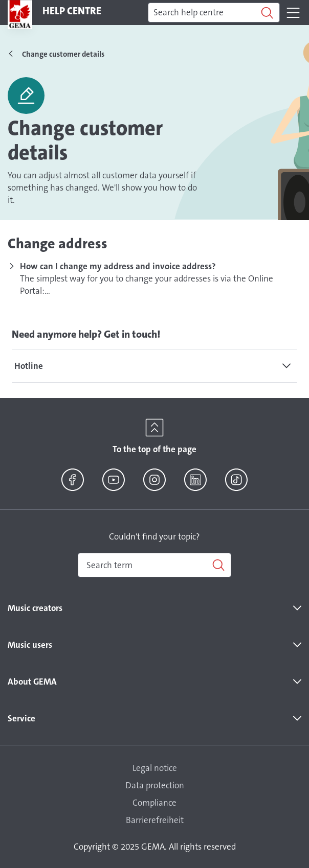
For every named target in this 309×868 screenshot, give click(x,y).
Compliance (154, 803)
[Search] (214, 13)
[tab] (154, 366)
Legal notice (155, 768)
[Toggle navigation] (293, 13)
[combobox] (154, 565)
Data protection (155, 785)
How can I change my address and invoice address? (118, 266)
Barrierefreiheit (155, 820)
